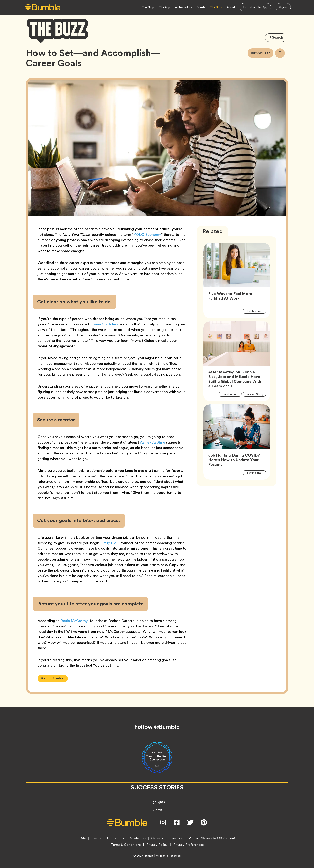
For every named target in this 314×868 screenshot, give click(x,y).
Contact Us (116, 838)
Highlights (157, 802)
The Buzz (216, 7)
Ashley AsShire (152, 442)
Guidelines (138, 838)
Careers (157, 838)
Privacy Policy (157, 845)
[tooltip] (280, 53)
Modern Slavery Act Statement (212, 838)
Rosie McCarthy (74, 621)
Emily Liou (110, 543)
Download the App (255, 7)
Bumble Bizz (262, 53)
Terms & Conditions (126, 845)
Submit (157, 810)
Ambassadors (183, 7)
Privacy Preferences (188, 845)
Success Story (256, 394)
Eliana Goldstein (104, 324)
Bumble (149, 856)
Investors (176, 838)
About (231, 7)
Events (201, 7)
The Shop (148, 7)
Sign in (283, 7)
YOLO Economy (147, 234)
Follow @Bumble (157, 727)
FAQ (82, 838)
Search (275, 37)
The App (165, 7)
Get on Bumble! (53, 678)
